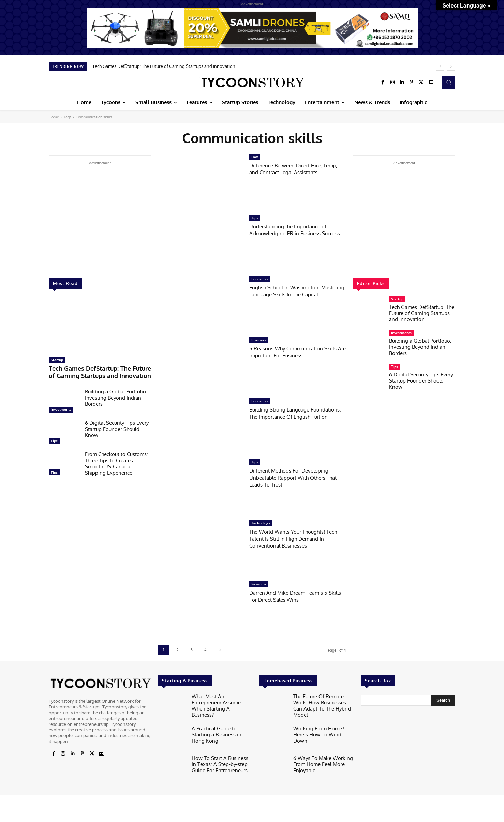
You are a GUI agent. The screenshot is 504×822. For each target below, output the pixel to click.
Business (259, 340)
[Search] (443, 700)
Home (54, 117)
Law (255, 157)
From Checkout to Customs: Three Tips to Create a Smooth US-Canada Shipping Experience (116, 461)
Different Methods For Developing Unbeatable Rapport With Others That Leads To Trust (293, 477)
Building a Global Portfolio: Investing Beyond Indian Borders (116, 395)
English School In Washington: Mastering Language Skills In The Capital (292, 294)
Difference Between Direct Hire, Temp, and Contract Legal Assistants (296, 169)
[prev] (440, 66)
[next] (451, 66)
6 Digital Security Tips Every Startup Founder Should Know (117, 427)
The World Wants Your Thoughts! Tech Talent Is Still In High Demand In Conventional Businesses (297, 538)
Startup (57, 360)
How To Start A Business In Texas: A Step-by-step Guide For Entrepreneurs (220, 760)
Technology (261, 523)
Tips (54, 438)
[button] (449, 82)
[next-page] (219, 650)
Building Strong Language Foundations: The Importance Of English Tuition (291, 416)
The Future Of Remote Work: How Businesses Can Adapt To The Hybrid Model (323, 701)
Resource (259, 584)
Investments (61, 407)
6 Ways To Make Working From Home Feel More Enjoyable (319, 760)
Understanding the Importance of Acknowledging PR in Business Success (292, 233)
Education (260, 279)
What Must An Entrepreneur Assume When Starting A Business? (220, 701)
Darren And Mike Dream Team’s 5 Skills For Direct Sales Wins (293, 596)
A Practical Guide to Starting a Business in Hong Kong (222, 728)
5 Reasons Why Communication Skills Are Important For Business (292, 352)
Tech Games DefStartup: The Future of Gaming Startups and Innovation (164, 66)
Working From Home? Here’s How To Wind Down (322, 728)
